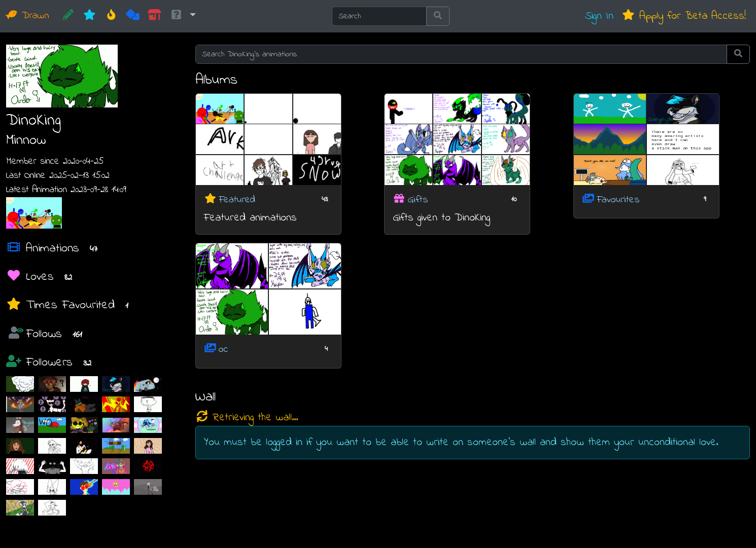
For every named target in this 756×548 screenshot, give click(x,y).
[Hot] (111, 16)
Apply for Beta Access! (684, 16)
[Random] (133, 16)
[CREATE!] (68, 16)
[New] (90, 16)
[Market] (154, 16)
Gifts (418, 199)
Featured (237, 199)
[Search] (379, 16)
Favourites (618, 199)
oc (223, 350)
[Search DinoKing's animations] (461, 54)
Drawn (28, 16)
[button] (183, 16)
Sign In (599, 16)
